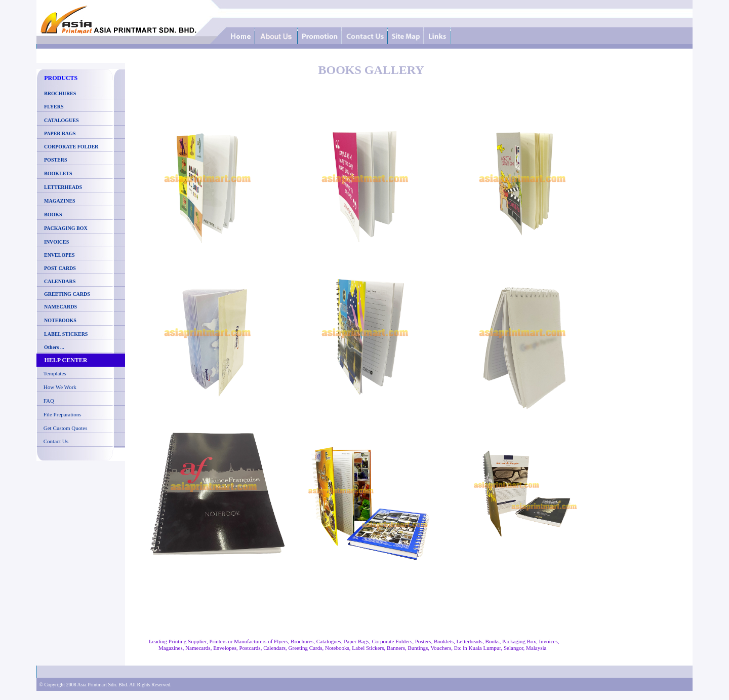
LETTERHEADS (63, 187)
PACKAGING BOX (66, 228)
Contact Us (56, 441)
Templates (55, 373)
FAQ (49, 401)
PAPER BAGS (60, 133)
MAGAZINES (60, 201)
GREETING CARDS (67, 294)
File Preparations (63, 414)
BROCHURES (59, 93)
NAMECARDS (60, 307)
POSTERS (56, 160)
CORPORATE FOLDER (71, 147)
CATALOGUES (62, 120)
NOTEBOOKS (60, 320)
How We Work (60, 387)
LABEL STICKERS (66, 334)
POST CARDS (60, 268)
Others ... (54, 347)
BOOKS (53, 215)
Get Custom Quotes (66, 428)
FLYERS (54, 107)
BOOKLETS (58, 173)
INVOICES (56, 242)
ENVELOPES (59, 255)
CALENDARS (60, 281)
